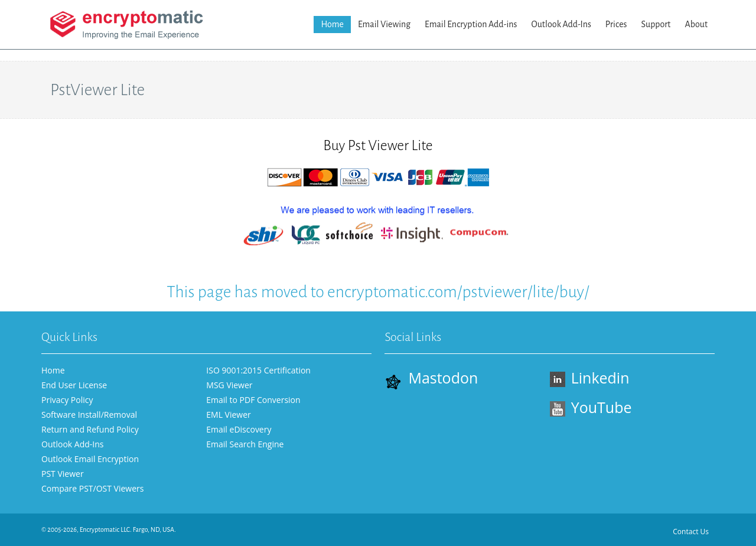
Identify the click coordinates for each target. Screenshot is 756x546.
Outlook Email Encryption (90, 459)
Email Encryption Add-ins (471, 24)
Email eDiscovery (239, 429)
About (696, 24)
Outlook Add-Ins (561, 24)
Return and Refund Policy (90, 429)
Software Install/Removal (89, 415)
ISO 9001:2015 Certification (258, 370)
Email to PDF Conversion (253, 400)
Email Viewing (384, 24)
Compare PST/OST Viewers (92, 488)
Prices (616, 24)
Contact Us (691, 532)
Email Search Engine (245, 444)
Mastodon (431, 378)
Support (656, 24)
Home (332, 24)
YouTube (591, 407)
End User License (74, 385)
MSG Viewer (229, 385)
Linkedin (590, 378)
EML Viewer (229, 415)
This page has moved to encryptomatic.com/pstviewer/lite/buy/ (378, 292)
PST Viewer (63, 474)
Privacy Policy (67, 400)
